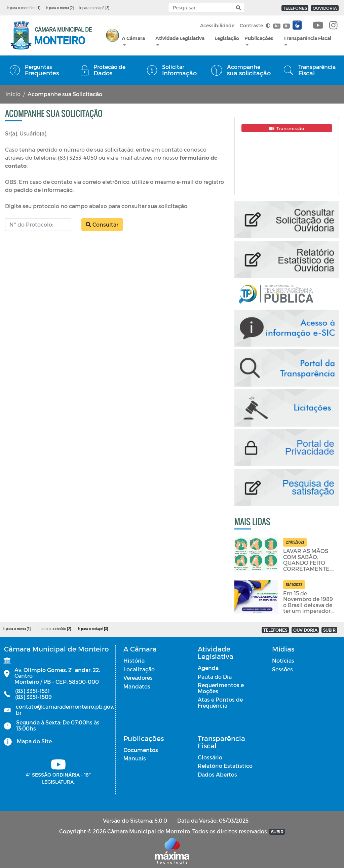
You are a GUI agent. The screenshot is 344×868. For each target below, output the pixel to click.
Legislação (227, 38)
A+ (277, 26)
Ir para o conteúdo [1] (24, 8)
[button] (238, 8)
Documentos (141, 750)
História (134, 660)
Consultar (102, 224)
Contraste (255, 25)
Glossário (210, 757)
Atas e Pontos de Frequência (220, 702)
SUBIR (329, 630)
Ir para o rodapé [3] (94, 8)
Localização (139, 669)
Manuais (135, 758)
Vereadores (138, 678)
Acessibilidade (217, 25)
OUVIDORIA (325, 8)
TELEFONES (295, 8)
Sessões (282, 669)
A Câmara (133, 38)
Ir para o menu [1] (17, 629)
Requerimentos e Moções (221, 688)
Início (13, 94)
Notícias (283, 660)
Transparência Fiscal (307, 38)
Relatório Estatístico (225, 766)
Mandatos (137, 686)
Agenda (208, 668)
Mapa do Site (34, 741)
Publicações (259, 38)
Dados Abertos (217, 774)
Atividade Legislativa (180, 38)
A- (286, 26)
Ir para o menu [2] (60, 8)
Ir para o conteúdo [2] (54, 629)
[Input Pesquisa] (203, 8)
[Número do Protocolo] (38, 225)
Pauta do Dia (215, 677)
